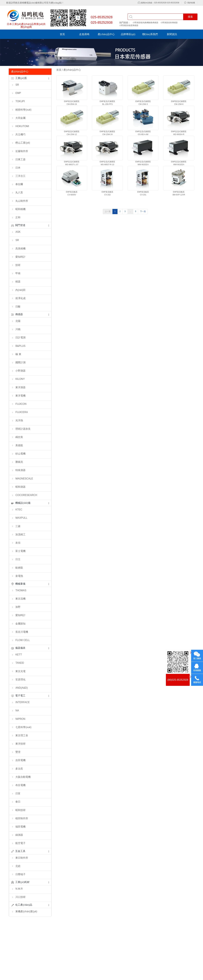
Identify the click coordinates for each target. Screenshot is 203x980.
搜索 (190, 17)
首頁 (62, 34)
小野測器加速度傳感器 (129, 25)
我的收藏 (191, 3)
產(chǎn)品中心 (106, 34)
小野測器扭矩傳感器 (169, 23)
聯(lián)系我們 (150, 34)
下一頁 (143, 211)
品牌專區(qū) (128, 34)
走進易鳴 (84, 34)
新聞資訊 (172, 34)
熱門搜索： (125, 23)
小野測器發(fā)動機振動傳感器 (145, 23)
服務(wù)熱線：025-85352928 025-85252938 (160, 3)
